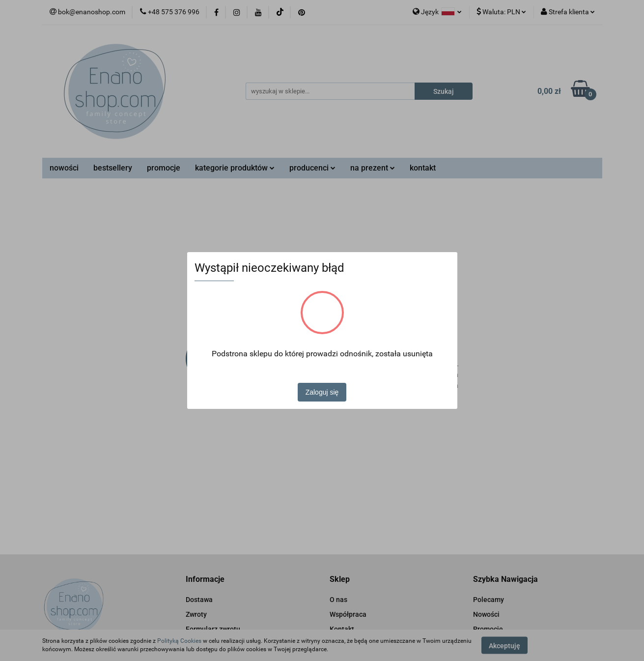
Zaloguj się (322, 392)
